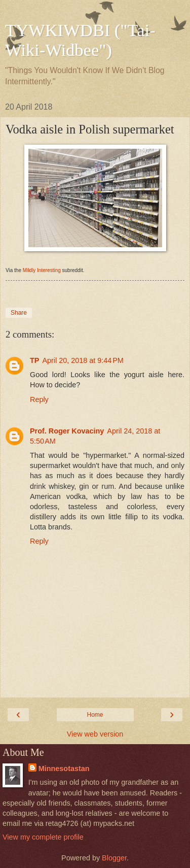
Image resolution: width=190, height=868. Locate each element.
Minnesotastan (64, 769)
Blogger (114, 858)
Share (19, 313)
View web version (95, 734)
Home (95, 715)
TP (34, 360)
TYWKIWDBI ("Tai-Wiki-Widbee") (80, 40)
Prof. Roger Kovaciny (67, 431)
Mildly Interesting (42, 270)
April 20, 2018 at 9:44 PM (83, 360)
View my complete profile (43, 837)
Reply (39, 399)
